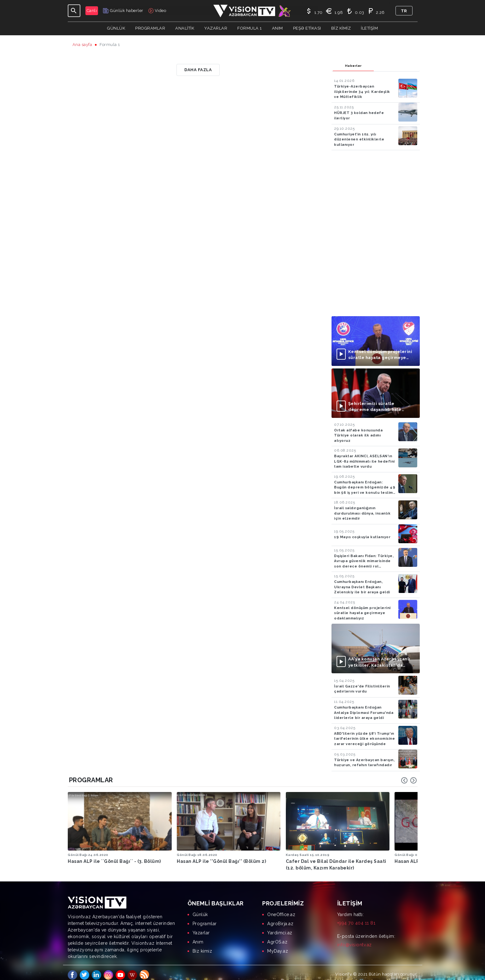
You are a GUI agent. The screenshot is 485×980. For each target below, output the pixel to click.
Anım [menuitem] (198, 937)
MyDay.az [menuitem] (278, 946)
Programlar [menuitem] (205, 919)
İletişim (369, 28)
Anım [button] (277, 28)
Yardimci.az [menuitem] (280, 928)
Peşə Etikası (307, 28)
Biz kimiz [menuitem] (202, 946)
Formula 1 (250, 28)
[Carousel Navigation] (409, 780)
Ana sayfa (82, 45)
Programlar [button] (150, 28)
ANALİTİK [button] (185, 28)
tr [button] (404, 11)
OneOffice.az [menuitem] (281, 910)
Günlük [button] (116, 28)
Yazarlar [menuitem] (201, 928)
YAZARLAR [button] (216, 28)
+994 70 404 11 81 (356, 918)
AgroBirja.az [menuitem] (280, 919)
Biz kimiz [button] (341, 28)
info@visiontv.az (355, 940)
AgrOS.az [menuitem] (277, 937)
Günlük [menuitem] (200, 910)
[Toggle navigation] (74, 11)
